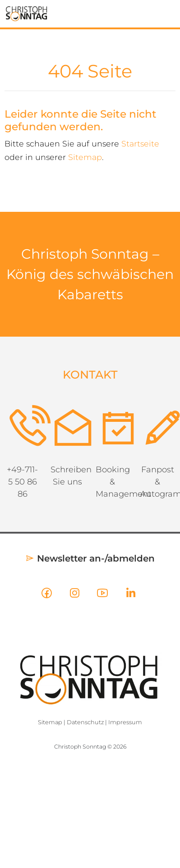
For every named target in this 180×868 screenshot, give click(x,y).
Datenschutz (85, 722)
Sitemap (85, 157)
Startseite (140, 144)
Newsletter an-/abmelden (90, 558)
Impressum (125, 722)
